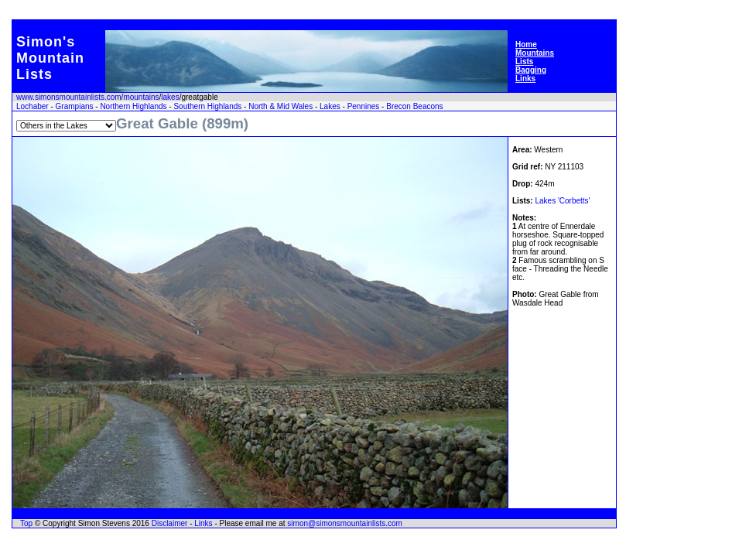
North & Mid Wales (281, 106)
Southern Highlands (207, 106)
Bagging (531, 70)
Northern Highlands (133, 106)
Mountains (535, 53)
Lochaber (32, 106)
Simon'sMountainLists (50, 58)
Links (525, 79)
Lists (524, 62)
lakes (170, 97)
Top (26, 523)
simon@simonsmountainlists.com (345, 523)
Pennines (364, 106)
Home (526, 44)
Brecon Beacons (414, 106)
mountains (141, 97)
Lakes (330, 106)
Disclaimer (170, 523)
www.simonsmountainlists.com (69, 97)
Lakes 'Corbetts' (562, 201)
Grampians (75, 106)
